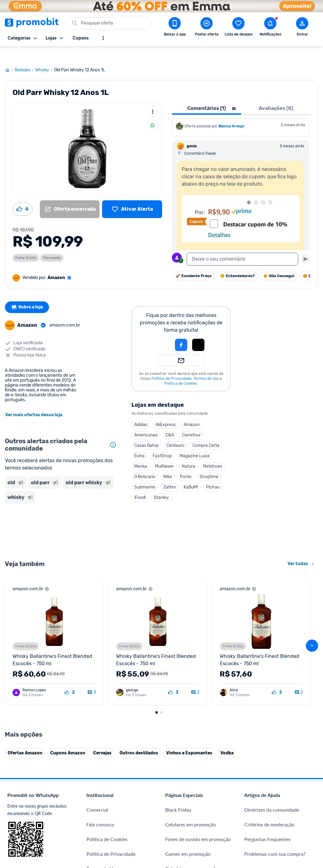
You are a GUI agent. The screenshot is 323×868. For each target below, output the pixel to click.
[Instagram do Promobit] (287, 796)
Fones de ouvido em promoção (198, 699)
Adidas (141, 411)
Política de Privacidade (171, 364)
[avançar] (312, 568)
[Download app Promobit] (175, 28)
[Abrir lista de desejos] (238, 28)
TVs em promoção (184, 758)
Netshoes (213, 452)
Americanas (146, 421)
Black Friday (178, 669)
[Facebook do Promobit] (253, 796)
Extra (139, 442)
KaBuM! (191, 473)
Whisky (45, 56)
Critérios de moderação (269, 684)
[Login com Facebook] (181, 331)
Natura (188, 452)
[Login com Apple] (198, 331)
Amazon (192, 411)
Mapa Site (97, 743)
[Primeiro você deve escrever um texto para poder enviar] (306, 245)
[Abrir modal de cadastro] (302, 28)
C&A (170, 421)
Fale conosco (100, 684)
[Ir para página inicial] (10, 56)
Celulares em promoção (190, 684)
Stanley (161, 483)
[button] (160, 331)
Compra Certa (206, 431)
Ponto (186, 463)
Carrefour (191, 421)
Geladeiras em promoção (192, 728)
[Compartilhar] (153, 111)
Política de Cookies (181, 369)
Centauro (175, 431)
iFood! (140, 483)
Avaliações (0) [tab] (276, 94)
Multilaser (164, 452)
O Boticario (145, 463)
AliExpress (165, 411)
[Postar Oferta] (207, 28)
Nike (168, 463)
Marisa (141, 452)
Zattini (169, 473)
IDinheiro (96, 780)
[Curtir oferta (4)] (23, 195)
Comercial (97, 669)
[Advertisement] (62, 517)
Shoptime (209, 463)
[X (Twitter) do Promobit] (270, 796)
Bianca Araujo (231, 112)
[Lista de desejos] (132, 195)
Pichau (213, 473)
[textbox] (242, 245)
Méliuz (94, 809)
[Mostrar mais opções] (103, 38)
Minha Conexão (103, 824)
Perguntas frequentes (267, 699)
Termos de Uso (206, 364)
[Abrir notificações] (270, 28)
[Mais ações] (153, 98)
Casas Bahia (146, 431)
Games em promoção (188, 713)
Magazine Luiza (195, 442)
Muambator (99, 838)
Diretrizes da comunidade (272, 669)
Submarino (145, 473)
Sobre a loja (28, 293)
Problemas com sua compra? (275, 713)
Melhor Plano (101, 794)
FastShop (162, 442)
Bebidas (25, 56)
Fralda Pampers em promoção (197, 743)
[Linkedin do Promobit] (304, 796)
